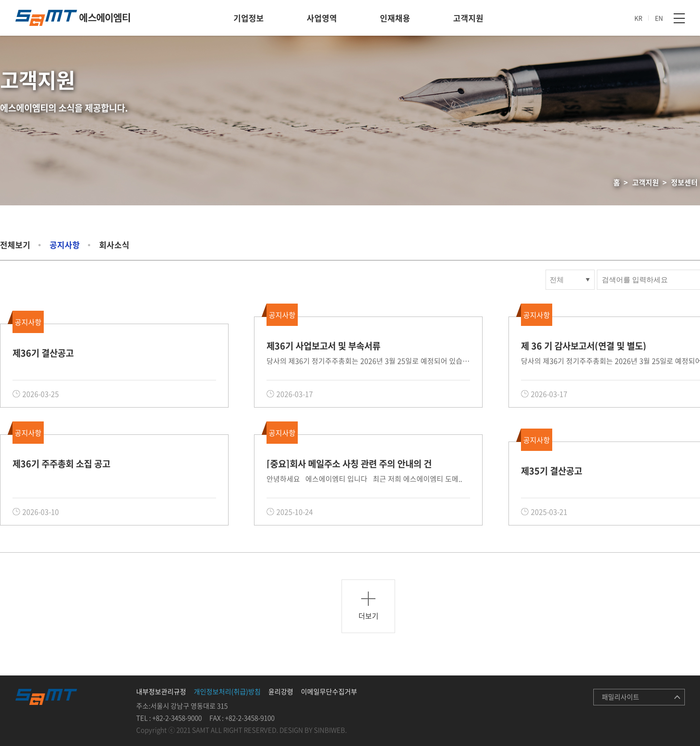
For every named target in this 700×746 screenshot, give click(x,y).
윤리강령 (281, 692)
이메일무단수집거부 (329, 692)
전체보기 (15, 245)
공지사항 (65, 245)
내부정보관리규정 (161, 692)
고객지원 (468, 18)
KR (638, 18)
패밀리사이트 (621, 697)
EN (659, 18)
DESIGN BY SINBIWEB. (313, 730)
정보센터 (684, 182)
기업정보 (249, 18)
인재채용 (395, 18)
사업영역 (322, 18)
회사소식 (114, 245)
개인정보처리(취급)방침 (227, 692)
